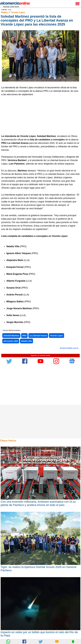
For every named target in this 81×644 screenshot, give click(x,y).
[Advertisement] (39, 115)
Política (5, 12)
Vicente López (18, 12)
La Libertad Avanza (38, 336)
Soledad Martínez (11, 336)
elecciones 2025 (11, 341)
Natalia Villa (26, 341)
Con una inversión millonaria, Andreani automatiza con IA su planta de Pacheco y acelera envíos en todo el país (38, 503)
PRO (24, 336)
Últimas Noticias (8, 441)
